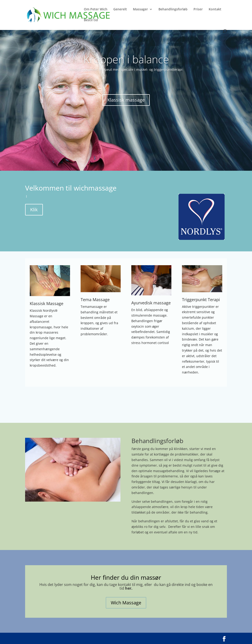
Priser (198, 9)
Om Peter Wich (96, 9)
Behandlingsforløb (173, 9)
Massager (140, 9)
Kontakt (215, 9)
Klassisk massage (126, 100)
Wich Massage (126, 603)
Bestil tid (91, 20)
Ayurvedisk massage (151, 303)
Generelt (120, 9)
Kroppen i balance (126, 59)
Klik (34, 210)
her (128, 588)
